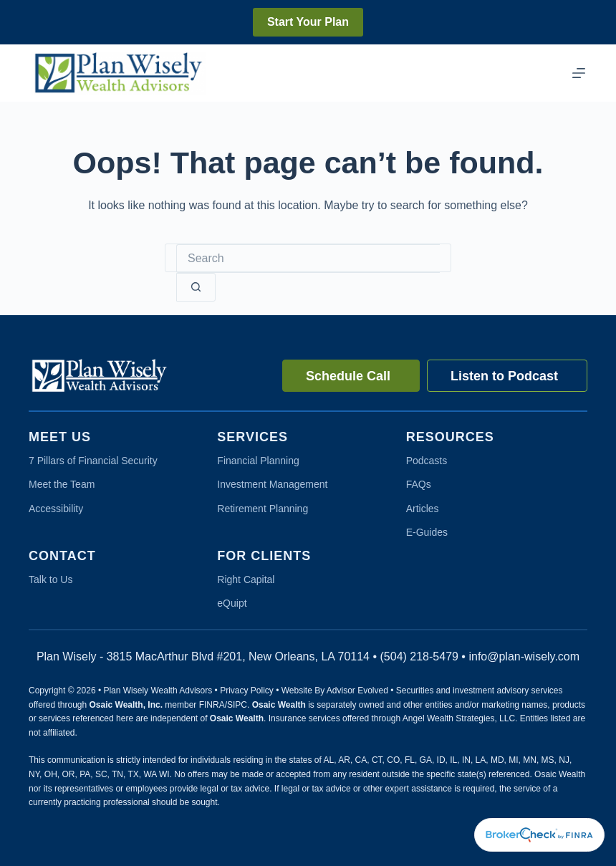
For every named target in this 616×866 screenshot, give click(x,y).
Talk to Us (50, 579)
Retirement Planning (263, 509)
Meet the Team (62, 484)
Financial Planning (258, 461)
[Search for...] (308, 259)
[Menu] (579, 73)
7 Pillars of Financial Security (93, 461)
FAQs (419, 484)
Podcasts (427, 461)
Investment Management (272, 484)
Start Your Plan (308, 22)
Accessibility (56, 509)
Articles (423, 509)
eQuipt (232, 603)
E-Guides (427, 532)
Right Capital (246, 579)
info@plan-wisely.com (524, 656)
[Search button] (196, 287)
